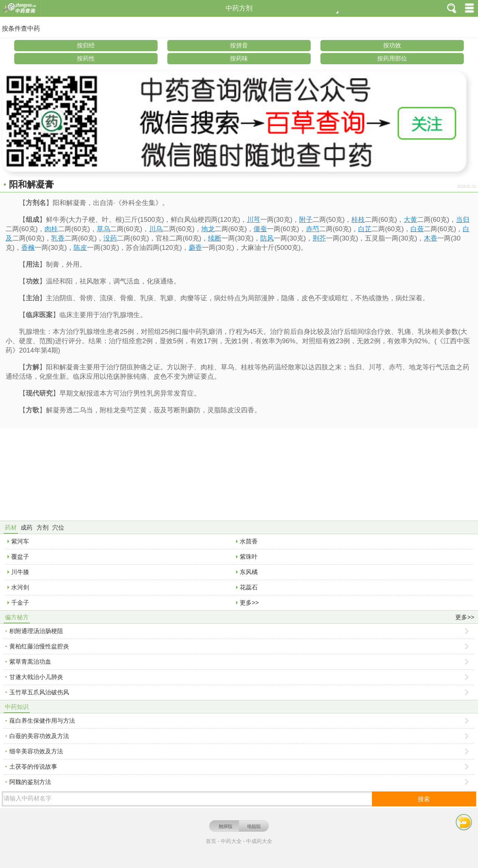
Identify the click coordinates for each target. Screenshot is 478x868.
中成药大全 (259, 841)
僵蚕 (260, 229)
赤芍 (313, 229)
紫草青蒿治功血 (30, 662)
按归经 (86, 45)
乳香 (58, 238)
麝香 (195, 248)
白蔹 (417, 229)
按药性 (86, 58)
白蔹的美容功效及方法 (39, 736)
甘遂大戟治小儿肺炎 (36, 677)
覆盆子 (20, 557)
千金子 (20, 603)
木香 (431, 238)
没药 (110, 238)
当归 (463, 220)
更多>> (249, 603)
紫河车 (20, 541)
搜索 (424, 799)
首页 (211, 841)
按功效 (392, 45)
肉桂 (51, 229)
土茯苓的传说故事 (33, 767)
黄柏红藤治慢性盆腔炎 (39, 646)
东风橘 (249, 572)
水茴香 (249, 541)
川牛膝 (20, 572)
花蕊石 (249, 587)
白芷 (365, 229)
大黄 (410, 220)
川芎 (254, 220)
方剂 (43, 528)
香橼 (28, 248)
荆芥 (319, 238)
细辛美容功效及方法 (36, 751)
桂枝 (358, 220)
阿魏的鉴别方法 (30, 782)
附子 (306, 220)
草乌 (103, 229)
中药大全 (231, 841)
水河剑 (20, 587)
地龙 (208, 229)
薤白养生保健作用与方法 (42, 721)
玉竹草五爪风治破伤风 (39, 692)
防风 (267, 238)
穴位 (58, 528)
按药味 (239, 58)
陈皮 (80, 248)
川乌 (156, 229)
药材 (11, 528)
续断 (215, 238)
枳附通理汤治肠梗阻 (36, 631)
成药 (27, 528)
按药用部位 (392, 58)
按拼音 (239, 45)
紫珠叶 (249, 557)
